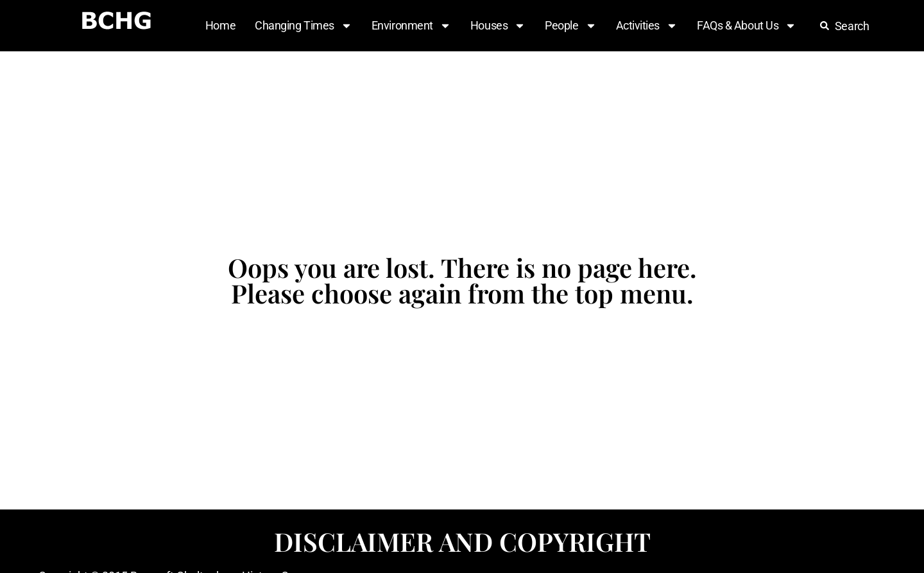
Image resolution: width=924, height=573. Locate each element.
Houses (498, 26)
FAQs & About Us (747, 26)
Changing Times (304, 26)
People (570, 26)
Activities (647, 26)
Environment (411, 26)
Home (220, 25)
